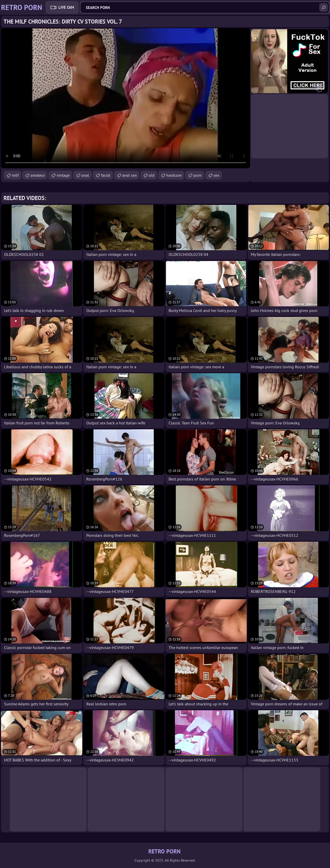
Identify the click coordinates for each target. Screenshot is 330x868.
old (152, 175)
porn (198, 175)
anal (85, 175)
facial (106, 175)
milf (15, 175)
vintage (63, 175)
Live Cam (66, 7)
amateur (38, 175)
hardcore (174, 175)
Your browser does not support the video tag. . (126, 98)
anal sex (130, 175)
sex (216, 175)
